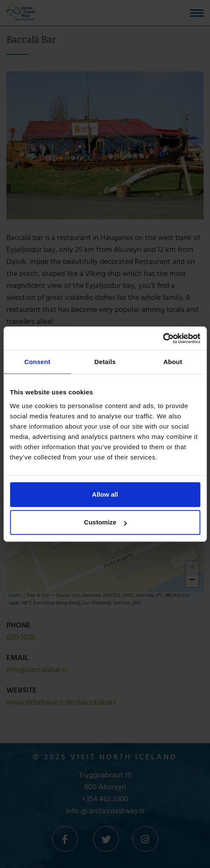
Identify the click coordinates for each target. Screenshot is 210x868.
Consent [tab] (37, 362)
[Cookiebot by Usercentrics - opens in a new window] (163, 338)
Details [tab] (105, 362)
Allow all (105, 494)
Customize (105, 522)
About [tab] (173, 362)
